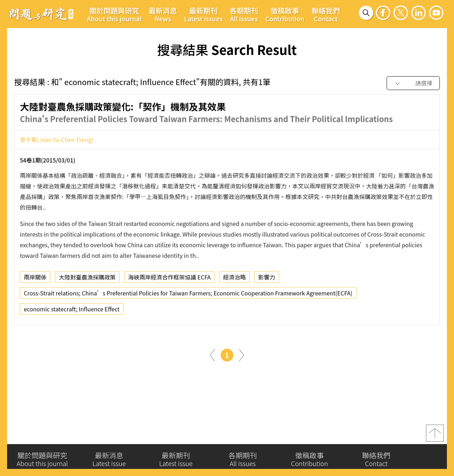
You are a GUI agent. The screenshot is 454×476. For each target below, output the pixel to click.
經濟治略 (234, 280)
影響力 (267, 280)
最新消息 (163, 14)
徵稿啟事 (285, 14)
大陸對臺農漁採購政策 (87, 280)
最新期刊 (203, 14)
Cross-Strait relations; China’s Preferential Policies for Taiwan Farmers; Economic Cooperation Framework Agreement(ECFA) (188, 296)
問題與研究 (41, 14)
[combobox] (413, 83)
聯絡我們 (326, 14)
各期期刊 (244, 14)
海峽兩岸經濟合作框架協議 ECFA (169, 280)
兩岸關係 (35, 280)
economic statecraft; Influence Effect (72, 312)
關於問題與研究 (114, 14)
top (435, 436)
